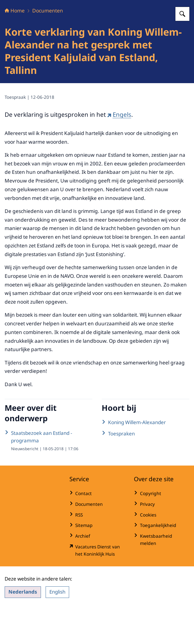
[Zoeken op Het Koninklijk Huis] (182, 50)
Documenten (48, 47)
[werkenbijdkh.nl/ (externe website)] (97, 587)
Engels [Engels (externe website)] (119, 151)
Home (15, 47)
